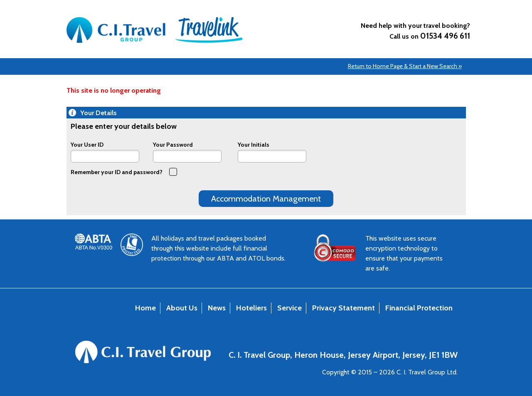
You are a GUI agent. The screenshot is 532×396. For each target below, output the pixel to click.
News (217, 308)
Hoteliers (251, 308)
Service (289, 308)
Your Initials (254, 144)
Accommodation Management (266, 199)
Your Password (173, 144)
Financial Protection (419, 308)
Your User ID (87, 144)
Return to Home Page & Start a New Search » (405, 66)
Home (145, 308)
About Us (182, 308)
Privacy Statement (344, 308)
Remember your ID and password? (124, 172)
